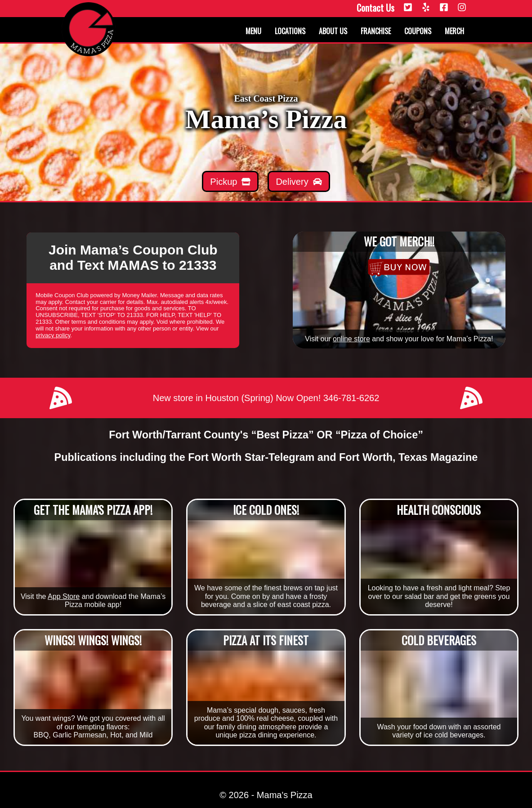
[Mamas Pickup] (230, 181)
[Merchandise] (399, 268)
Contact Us (376, 8)
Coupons (418, 31)
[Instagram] (462, 8)
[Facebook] (444, 8)
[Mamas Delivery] (299, 181)
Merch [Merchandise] (454, 31)
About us (333, 31)
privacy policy (53, 335)
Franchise (376, 31)
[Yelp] (426, 8)
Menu (253, 31)
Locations (290, 31)
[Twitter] (408, 8)
